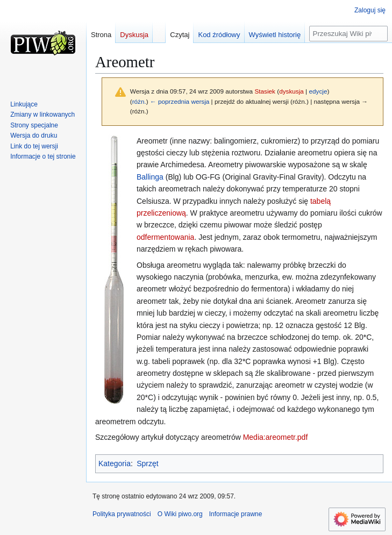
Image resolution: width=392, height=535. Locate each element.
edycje (318, 91)
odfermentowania (165, 237)
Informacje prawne (236, 514)
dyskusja (291, 91)
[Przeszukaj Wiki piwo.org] (348, 34)
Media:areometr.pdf (276, 437)
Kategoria (115, 463)
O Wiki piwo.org (180, 514)
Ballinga (150, 177)
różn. (139, 101)
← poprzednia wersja (180, 101)
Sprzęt (147, 463)
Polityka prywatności (122, 514)
